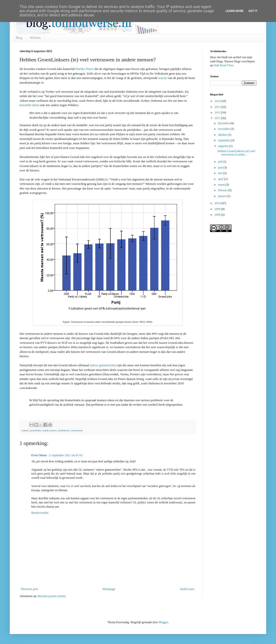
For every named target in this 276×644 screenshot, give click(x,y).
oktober (223, 135)
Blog (19, 38)
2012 (218, 112)
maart (222, 185)
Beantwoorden (40, 513)
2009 (218, 209)
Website (35, 38)
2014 (218, 101)
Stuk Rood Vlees (224, 65)
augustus (224, 146)
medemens (64, 430)
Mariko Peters (85, 69)
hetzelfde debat (29, 105)
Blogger (163, 622)
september (224, 140)
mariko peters (49, 430)
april (221, 179)
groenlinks (35, 430)
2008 (218, 215)
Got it (253, 11)
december (224, 123)
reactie (163, 78)
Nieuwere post (29, 589)
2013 (218, 107)
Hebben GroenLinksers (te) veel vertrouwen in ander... (236, 153)
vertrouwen (77, 430)
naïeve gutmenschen (103, 365)
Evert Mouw (39, 455)
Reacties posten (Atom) (52, 596)
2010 (218, 203)
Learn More (235, 11)
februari (223, 190)
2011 (218, 118)
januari (223, 196)
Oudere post (187, 589)
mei (221, 173)
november (224, 129)
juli (220, 162)
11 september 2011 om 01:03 (65, 455)
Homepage (109, 589)
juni (221, 167)
